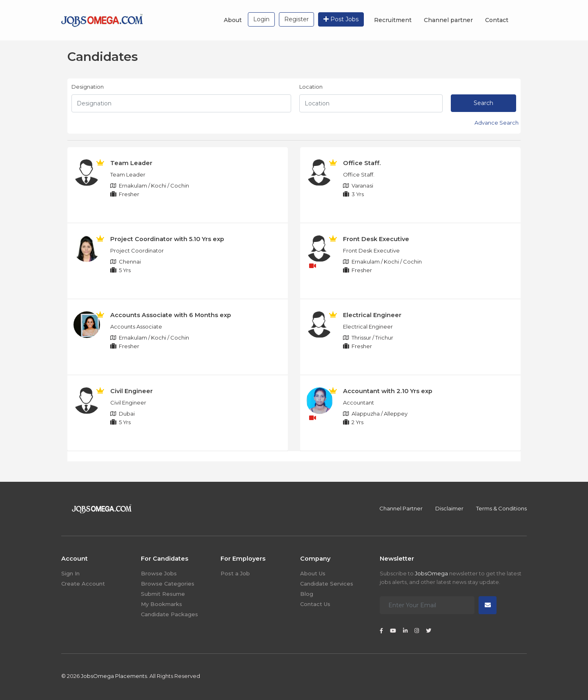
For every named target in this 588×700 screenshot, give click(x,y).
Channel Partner (401, 508)
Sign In (70, 573)
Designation (88, 87)
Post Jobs (341, 19)
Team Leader (131, 163)
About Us (313, 573)
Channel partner (448, 20)
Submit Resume (163, 594)
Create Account (83, 584)
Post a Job (235, 573)
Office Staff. (362, 163)
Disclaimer (449, 508)
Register (296, 19)
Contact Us (315, 604)
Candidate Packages (169, 614)
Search (483, 103)
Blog (307, 594)
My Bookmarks (161, 604)
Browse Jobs (159, 573)
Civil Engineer (131, 391)
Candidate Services (327, 584)
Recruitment (393, 20)
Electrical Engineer (372, 315)
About (233, 20)
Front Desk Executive (376, 239)
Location (311, 87)
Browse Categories (168, 584)
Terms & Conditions (501, 508)
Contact (497, 20)
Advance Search (497, 123)
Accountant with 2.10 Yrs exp (388, 391)
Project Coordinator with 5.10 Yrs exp (167, 239)
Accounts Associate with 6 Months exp (171, 315)
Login (261, 19)
